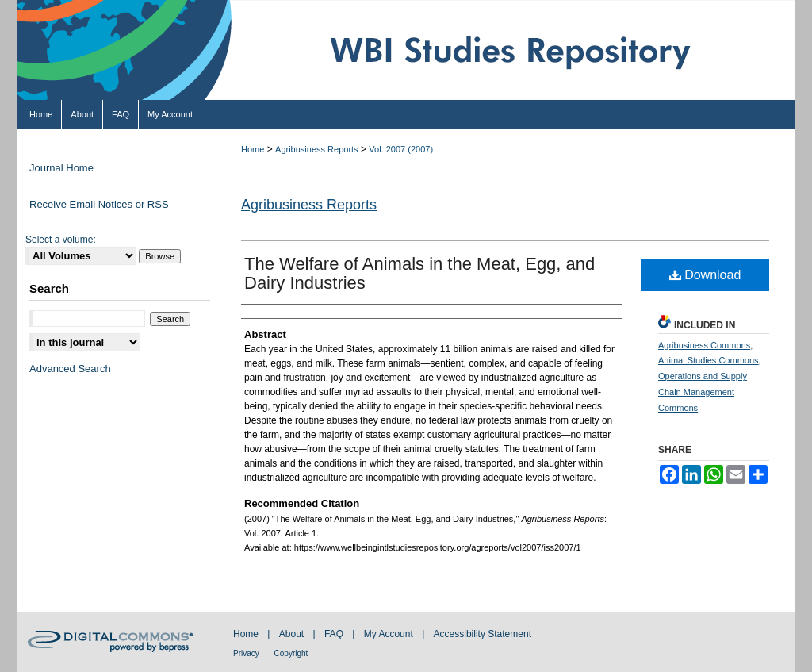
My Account (390, 634)
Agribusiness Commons (704, 345)
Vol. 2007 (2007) (401, 149)
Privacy (247, 653)
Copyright (291, 653)
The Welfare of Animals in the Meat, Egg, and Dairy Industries (419, 273)
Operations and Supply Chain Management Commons (703, 392)
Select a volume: (61, 240)
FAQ (335, 634)
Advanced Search (70, 369)
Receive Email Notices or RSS (99, 204)
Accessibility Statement (483, 634)
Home (253, 149)
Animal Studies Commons (709, 360)
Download (705, 275)
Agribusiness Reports (317, 149)
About (293, 634)
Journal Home (61, 168)
